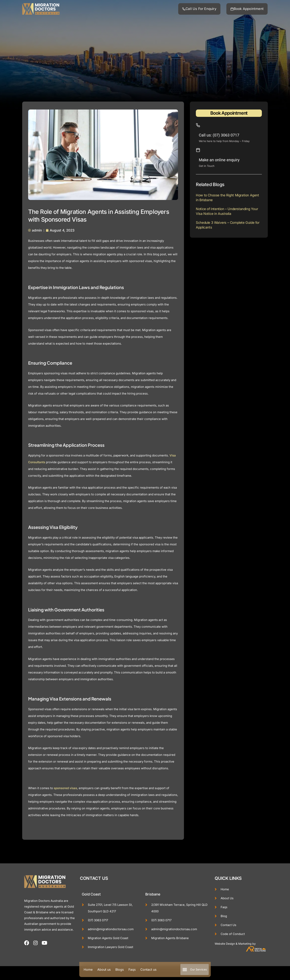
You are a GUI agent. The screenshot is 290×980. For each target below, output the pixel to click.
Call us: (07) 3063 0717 (219, 135)
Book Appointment (229, 113)
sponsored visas (65, 788)
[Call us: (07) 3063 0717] (198, 125)
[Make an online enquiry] (198, 150)
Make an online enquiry (219, 160)
